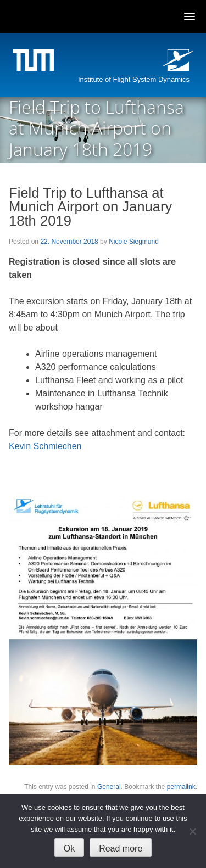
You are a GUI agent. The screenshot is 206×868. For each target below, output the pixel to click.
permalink (181, 787)
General (109, 787)
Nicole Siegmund (134, 242)
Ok (69, 849)
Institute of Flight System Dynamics (134, 79)
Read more (121, 849)
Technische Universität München (35, 62)
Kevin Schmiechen (45, 446)
